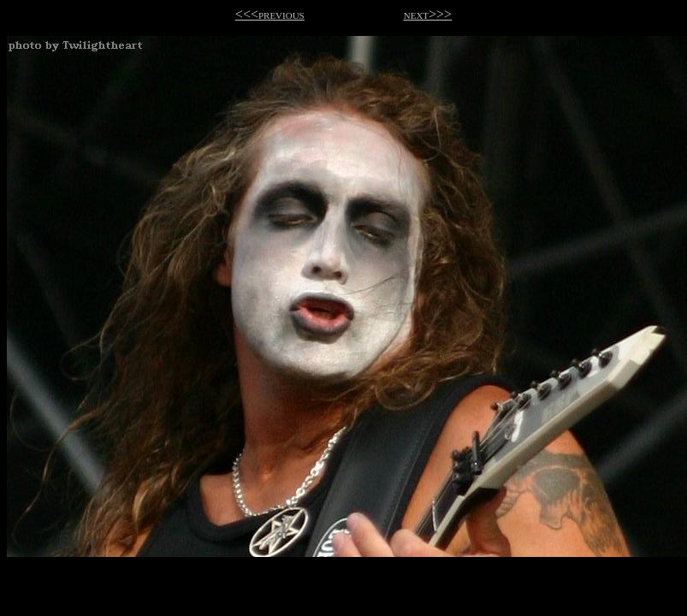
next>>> (428, 14)
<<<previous (270, 14)
